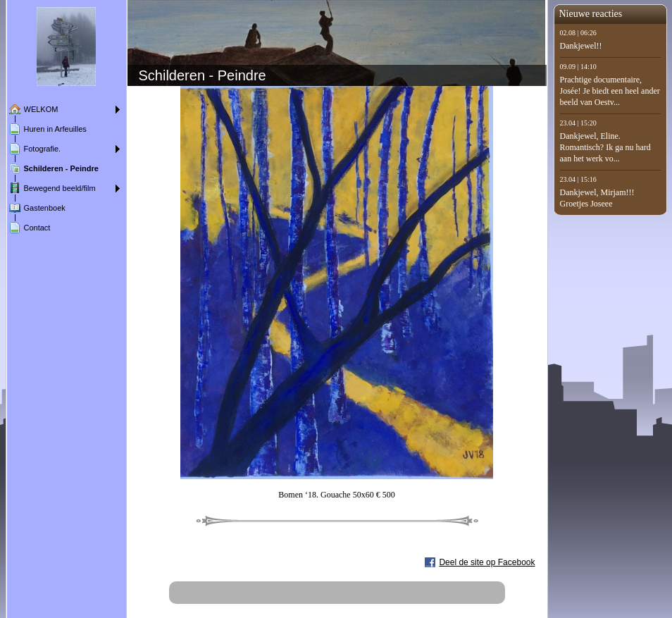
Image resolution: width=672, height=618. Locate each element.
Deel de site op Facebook (487, 562)
